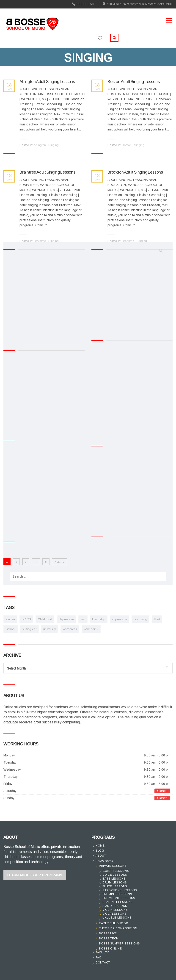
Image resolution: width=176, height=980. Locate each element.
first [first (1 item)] (83, 619)
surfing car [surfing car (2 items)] (29, 629)
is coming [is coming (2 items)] (140, 619)
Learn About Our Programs (35, 875)
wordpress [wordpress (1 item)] (70, 629)
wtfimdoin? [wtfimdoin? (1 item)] (91, 629)
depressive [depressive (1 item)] (66, 619)
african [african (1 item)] (10, 619)
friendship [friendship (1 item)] (99, 619)
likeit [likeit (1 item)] (157, 619)
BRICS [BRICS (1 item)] (26, 619)
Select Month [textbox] (16, 668)
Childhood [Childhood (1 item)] (45, 619)
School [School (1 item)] (11, 629)
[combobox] (88, 668)
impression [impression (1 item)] (120, 619)
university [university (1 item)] (50, 629)
